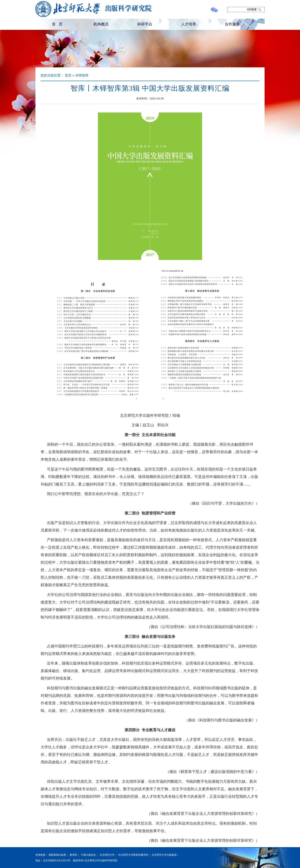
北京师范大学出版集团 (164, 855)
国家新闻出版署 (57, 855)
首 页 (57, 24)
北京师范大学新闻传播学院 (133, 855)
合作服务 (232, 24)
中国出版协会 (88, 855)
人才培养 (189, 24)
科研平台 (145, 24)
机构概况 (101, 24)
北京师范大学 (107, 855)
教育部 (74, 855)
